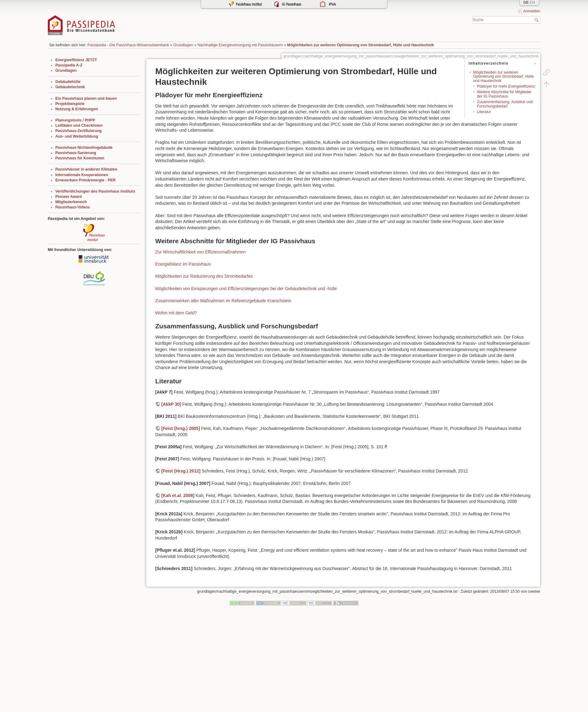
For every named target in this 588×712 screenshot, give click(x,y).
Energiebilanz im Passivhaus (183, 264)
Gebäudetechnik (70, 87)
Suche (537, 20)
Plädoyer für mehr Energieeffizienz (506, 86)
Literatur (484, 112)
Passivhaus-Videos (72, 207)
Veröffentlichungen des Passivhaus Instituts (95, 191)
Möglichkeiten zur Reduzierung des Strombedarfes (204, 276)
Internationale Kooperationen (82, 175)
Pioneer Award (68, 197)
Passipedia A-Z (69, 65)
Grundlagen (183, 45)
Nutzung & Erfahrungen (77, 109)
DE (526, 2)
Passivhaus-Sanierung (76, 153)
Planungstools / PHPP (75, 120)
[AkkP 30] (171, 404)
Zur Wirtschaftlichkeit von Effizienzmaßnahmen (201, 252)
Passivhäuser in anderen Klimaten (86, 169)
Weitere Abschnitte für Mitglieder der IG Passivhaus (504, 94)
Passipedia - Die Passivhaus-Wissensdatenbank (128, 45)
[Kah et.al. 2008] (178, 495)
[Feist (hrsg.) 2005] (181, 428)
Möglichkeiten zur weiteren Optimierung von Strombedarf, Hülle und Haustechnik (361, 45)
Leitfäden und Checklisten (79, 126)
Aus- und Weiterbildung (77, 136)
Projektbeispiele (70, 104)
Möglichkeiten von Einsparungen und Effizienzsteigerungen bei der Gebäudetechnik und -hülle (246, 289)
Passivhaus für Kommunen (80, 158)
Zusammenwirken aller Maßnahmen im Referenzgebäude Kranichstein (223, 301)
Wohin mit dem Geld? (176, 313)
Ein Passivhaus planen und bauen (86, 98)
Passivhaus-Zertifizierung (78, 131)
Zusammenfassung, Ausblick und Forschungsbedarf (505, 104)
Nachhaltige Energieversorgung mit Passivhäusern (240, 45)
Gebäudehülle (68, 82)
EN (532, 2)
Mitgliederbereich (71, 202)
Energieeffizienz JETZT (76, 60)
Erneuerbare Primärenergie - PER (85, 180)
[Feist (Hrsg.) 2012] (181, 471)
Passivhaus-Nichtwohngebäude (84, 148)
